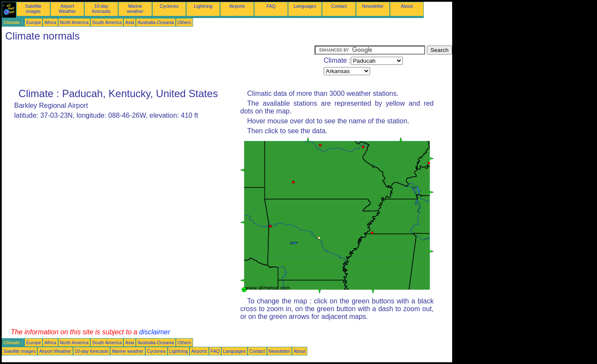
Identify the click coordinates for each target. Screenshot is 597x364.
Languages (305, 6)
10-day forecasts (101, 9)
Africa (50, 22)
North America (74, 22)
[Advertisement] (158, 65)
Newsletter (373, 6)
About (407, 6)
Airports (237, 6)
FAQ (271, 6)
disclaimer (155, 332)
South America (107, 22)
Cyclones (169, 6)
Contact (339, 6)
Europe (34, 22)
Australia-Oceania (156, 22)
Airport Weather (67, 9)
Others (184, 22)
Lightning (203, 6)
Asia (130, 22)
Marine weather (135, 9)
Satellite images (34, 9)
